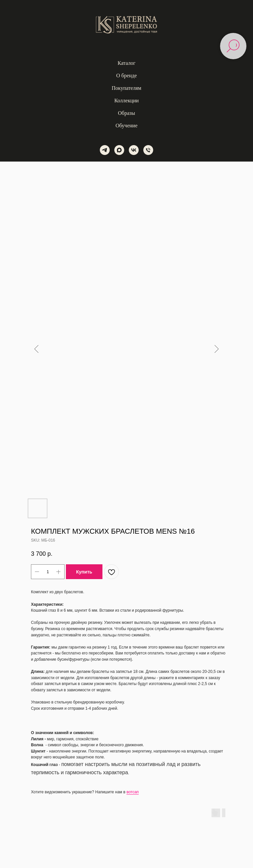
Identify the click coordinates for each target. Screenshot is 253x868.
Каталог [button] (126, 63)
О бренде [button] (127, 76)
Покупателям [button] (126, 88)
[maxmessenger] (119, 150)
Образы (126, 113)
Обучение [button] (126, 126)
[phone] (148, 150)
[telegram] (105, 150)
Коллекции (126, 101)
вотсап (133, 792)
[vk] (134, 150)
